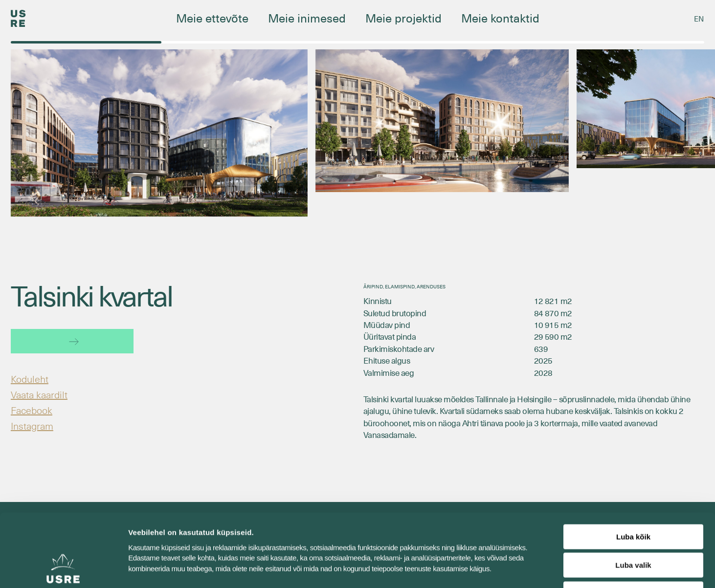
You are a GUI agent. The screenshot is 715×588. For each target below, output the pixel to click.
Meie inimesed (307, 18)
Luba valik (633, 497)
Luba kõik (633, 468)
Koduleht (30, 379)
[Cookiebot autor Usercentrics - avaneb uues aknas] (63, 569)
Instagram (32, 426)
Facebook (32, 410)
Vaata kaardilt (39, 394)
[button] (687, 150)
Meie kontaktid (500, 18)
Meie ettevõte (212, 18)
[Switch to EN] (699, 19)
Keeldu (633, 526)
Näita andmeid (505, 569)
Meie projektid (403, 18)
